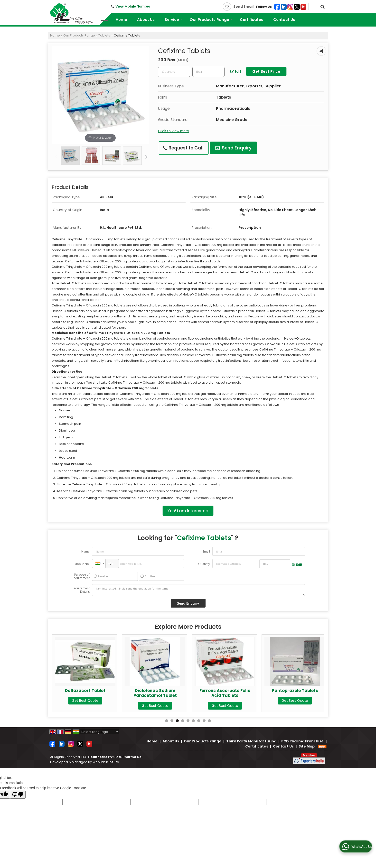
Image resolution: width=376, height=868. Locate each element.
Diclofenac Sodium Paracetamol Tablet (225, 693)
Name (85, 551)
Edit (236, 72)
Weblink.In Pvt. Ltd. (106, 762)
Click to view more (174, 131)
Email (206, 551)
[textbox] (208, 72)
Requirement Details (81, 590)
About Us (146, 20)
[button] (133, 6)
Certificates (252, 20)
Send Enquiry (233, 148)
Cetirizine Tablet (85, 691)
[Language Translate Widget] (100, 732)
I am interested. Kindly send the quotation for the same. (198, 590)
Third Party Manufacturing (251, 741)
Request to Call (183, 148)
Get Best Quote (85, 701)
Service (174, 20)
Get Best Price (266, 71)
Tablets (104, 35)
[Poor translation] (18, 795)
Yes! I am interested (188, 511)
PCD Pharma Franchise (302, 741)
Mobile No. (82, 564)
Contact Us (284, 20)
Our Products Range (211, 20)
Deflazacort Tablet (155, 691)
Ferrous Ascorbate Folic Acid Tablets (295, 693)
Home (121, 20)
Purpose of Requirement (81, 576)
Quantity (204, 564)
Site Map (307, 746)
